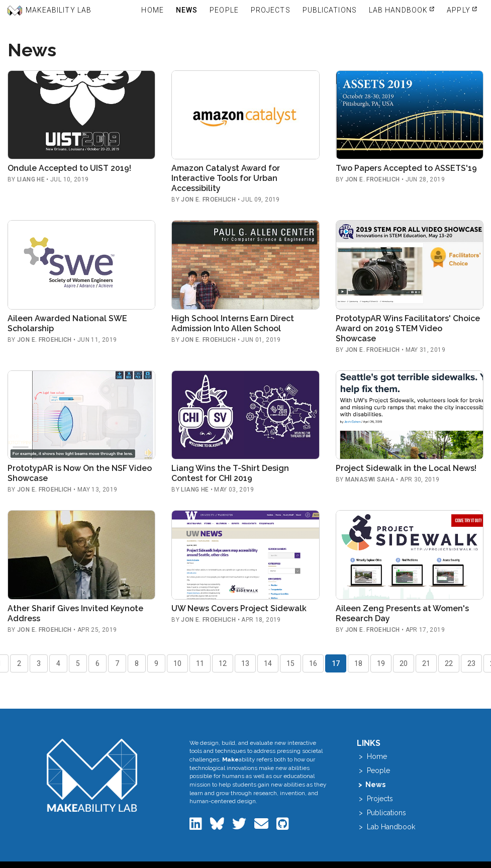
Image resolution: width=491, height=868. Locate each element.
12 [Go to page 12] (223, 663)
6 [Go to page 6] (97, 663)
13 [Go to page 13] (245, 663)
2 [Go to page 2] (19, 663)
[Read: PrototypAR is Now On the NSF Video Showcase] (81, 415)
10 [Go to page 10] (177, 663)
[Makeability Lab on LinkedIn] (197, 826)
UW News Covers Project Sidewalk (239, 608)
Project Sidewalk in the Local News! (406, 468)
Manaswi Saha (370, 479)
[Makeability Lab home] (92, 775)
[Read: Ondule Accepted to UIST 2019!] (81, 115)
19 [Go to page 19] (381, 663)
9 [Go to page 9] (156, 663)
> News (371, 785)
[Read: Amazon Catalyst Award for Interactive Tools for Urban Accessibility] (245, 115)
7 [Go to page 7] (117, 663)
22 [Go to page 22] (449, 663)
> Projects (375, 799)
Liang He (31, 179)
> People (373, 770)
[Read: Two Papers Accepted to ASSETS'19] (410, 115)
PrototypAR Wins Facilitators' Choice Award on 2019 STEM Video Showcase (408, 328)
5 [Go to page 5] (78, 663)
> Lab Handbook (386, 827)
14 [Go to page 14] (268, 663)
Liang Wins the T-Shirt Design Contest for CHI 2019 (230, 473)
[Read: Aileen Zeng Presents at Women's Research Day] (410, 555)
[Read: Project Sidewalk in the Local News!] (410, 415)
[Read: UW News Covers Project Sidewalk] (245, 555)
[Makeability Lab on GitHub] (283, 826)
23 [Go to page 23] (471, 663)
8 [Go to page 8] (137, 663)
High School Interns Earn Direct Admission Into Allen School (233, 323)
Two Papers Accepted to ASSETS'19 (406, 168)
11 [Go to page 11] (200, 663)
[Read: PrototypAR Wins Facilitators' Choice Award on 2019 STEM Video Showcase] (410, 265)
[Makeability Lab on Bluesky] (218, 826)
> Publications (381, 813)
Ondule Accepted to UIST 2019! (69, 168)
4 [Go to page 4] (58, 663)
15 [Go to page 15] (290, 663)
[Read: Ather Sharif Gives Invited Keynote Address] (81, 555)
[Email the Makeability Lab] (262, 826)
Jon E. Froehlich (208, 200)
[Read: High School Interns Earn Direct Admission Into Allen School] (245, 265)
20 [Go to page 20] (404, 663)
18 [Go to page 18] (358, 663)
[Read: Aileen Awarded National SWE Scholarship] (81, 265)
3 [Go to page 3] (39, 663)
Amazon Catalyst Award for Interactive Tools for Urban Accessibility (226, 178)
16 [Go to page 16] (313, 663)
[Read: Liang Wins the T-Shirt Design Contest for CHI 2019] (245, 415)
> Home (372, 756)
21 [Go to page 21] (426, 663)
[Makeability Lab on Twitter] (240, 826)
